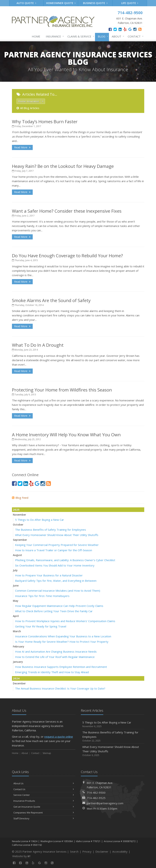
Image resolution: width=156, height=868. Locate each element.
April (16, 616)
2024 (16, 678)
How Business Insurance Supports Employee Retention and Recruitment (61, 667)
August (17, 555)
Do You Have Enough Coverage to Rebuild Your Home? (67, 256)
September (20, 540)
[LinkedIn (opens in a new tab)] (120, 29)
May (16, 601)
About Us (44, 783)
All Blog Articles (28, 108)
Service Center (44, 795)
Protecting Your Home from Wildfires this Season (62, 390)
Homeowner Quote (61, 3)
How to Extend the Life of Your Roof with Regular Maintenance (55, 657)
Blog (102, 36)
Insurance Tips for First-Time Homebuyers (42, 596)
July (15, 570)
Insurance (54, 36)
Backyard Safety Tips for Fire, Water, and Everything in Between (56, 581)
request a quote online (59, 737)
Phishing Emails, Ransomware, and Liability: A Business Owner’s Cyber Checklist (65, 560)
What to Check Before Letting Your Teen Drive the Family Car (54, 611)
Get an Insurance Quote (44, 807)
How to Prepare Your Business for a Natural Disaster (49, 575)
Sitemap (47, 753)
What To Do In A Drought (38, 345)
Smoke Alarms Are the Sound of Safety (51, 300)
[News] (140, 29)
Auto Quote (26, 3)
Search (74, 851)
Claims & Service (80, 36)
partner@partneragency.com (105, 803)
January (18, 662)
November (19, 515)
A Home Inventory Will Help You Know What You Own (66, 435)
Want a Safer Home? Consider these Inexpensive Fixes (67, 211)
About (117, 36)
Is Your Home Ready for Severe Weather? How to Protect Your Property (62, 642)
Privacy (87, 851)
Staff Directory (44, 818)
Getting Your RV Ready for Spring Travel (41, 626)
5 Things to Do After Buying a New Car (40, 520)
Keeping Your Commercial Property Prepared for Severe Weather (57, 545)
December (19, 683)
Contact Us (44, 789)
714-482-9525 (96, 798)
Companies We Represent (44, 813)
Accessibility (120, 851)
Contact (135, 36)
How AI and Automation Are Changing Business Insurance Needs (56, 652)
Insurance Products (44, 801)
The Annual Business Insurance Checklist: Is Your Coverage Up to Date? (60, 688)
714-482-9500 (96, 793)
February (19, 646)
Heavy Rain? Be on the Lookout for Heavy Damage (63, 166)
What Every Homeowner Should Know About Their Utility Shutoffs (57, 535)
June (16, 585)
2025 (16, 510)
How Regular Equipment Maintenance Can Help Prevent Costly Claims (59, 606)
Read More (22, 147)
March (17, 631)
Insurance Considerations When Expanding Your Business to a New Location (63, 636)
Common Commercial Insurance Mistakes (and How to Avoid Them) (58, 591)
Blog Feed (20, 498)
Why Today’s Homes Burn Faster (45, 121)
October (18, 525)
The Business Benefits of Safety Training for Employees (51, 530)
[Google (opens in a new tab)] (130, 29)
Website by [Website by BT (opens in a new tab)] (21, 856)
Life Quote (130, 3)
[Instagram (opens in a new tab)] (135, 29)
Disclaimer (102, 851)
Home (36, 36)
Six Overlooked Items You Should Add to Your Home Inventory (55, 565)
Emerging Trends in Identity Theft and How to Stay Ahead (52, 672)
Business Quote (95, 3)
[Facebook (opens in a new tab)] (110, 29)
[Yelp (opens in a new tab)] (125, 29)
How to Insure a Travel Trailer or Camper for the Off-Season (54, 550)
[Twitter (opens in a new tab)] (115, 29)
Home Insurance (28, 101)
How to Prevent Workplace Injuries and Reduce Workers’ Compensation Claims (65, 621)
